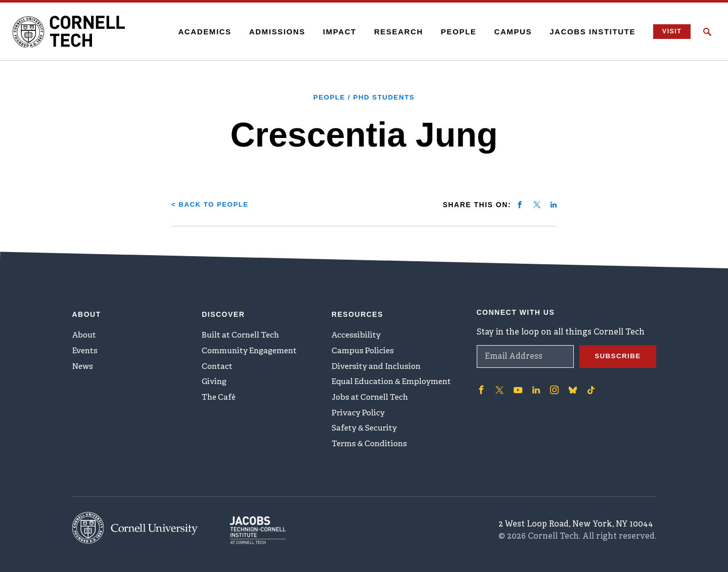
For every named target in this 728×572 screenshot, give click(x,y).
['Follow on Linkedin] (535, 386)
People (454, 32)
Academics (200, 32)
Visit (669, 32)
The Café (220, 399)
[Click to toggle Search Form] (707, 32)
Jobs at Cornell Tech (373, 399)
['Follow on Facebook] (481, 386)
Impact (335, 32)
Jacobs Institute (588, 32)
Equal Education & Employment (395, 382)
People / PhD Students (364, 97)
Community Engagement (252, 349)
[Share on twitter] (537, 204)
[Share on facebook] (520, 204)
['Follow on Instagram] (553, 386)
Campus (509, 32)
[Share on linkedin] (554, 204)
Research (394, 32)
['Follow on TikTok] (589, 386)
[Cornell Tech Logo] (76, 32)
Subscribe (617, 352)
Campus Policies (364, 349)
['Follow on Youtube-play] (517, 386)
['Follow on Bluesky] (571, 386)
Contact (218, 365)
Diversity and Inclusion (379, 365)
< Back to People (212, 204)
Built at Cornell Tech (243, 332)
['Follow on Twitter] (499, 386)
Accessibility (357, 332)
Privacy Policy (359, 415)
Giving (215, 382)
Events (86, 349)
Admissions (273, 32)
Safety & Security (366, 432)
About (85, 332)
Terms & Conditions (372, 449)
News (84, 365)
